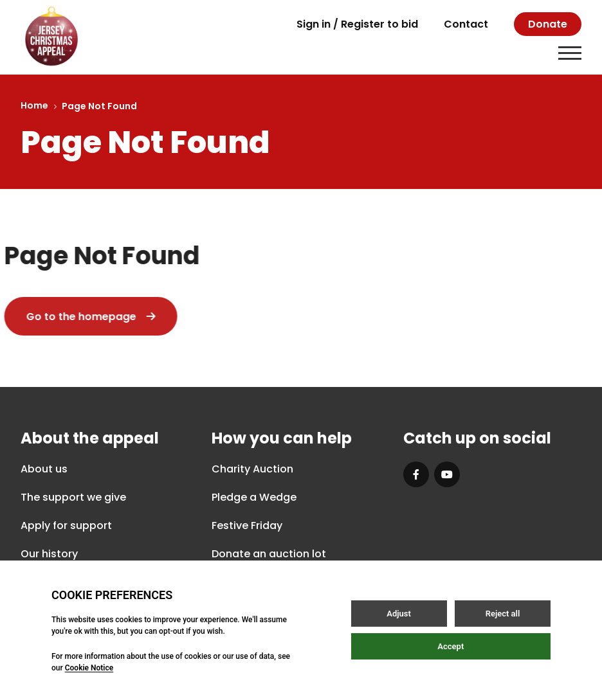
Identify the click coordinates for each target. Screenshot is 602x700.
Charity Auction (252, 469)
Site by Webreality (534, 661)
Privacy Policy (219, 661)
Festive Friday (247, 525)
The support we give (73, 497)
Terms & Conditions (337, 661)
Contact (466, 24)
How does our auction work (283, 582)
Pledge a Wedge (254, 497)
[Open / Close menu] (570, 53)
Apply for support (66, 525)
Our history (49, 554)
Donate (548, 24)
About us (44, 469)
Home (34, 105)
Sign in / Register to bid (357, 24)
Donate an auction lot (269, 554)
